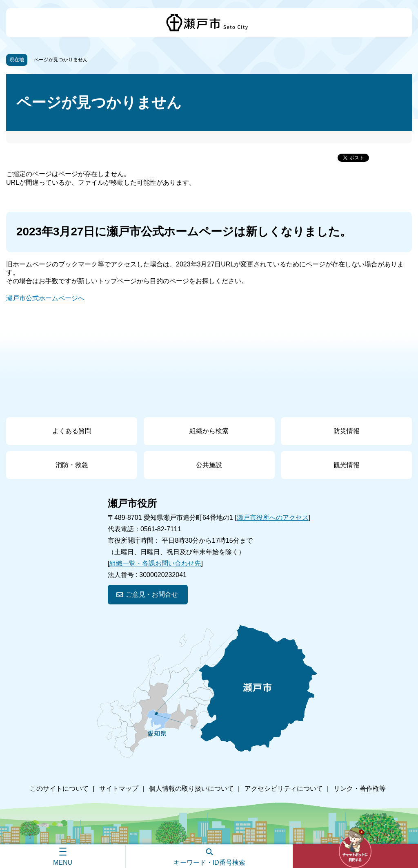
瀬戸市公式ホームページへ (45, 298)
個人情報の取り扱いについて (191, 789)
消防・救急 (72, 465)
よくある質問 (72, 431)
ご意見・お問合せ (152, 594)
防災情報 (347, 431)
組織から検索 (209, 431)
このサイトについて (59, 789)
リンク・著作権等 (360, 789)
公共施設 (209, 465)
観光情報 (347, 465)
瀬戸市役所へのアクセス (273, 518)
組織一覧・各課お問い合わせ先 (155, 563)
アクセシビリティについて (284, 789)
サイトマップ (119, 789)
